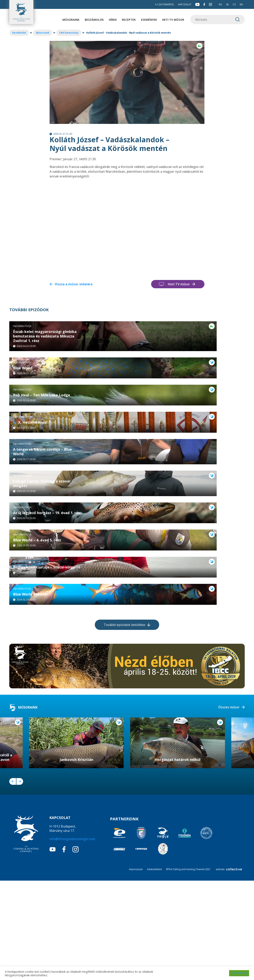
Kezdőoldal (19, 33)
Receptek (129, 20)
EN (241, 4)
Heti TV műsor (173, 20)
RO (221, 4)
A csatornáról (165, 4)
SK (227, 4)
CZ (234, 4)
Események (149, 20)
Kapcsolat (185, 4)
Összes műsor (229, 807)
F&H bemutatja (69, 33)
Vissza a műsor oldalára (74, 284)
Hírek (113, 20)
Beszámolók (94, 20)
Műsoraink (71, 20)
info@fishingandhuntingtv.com (72, 938)
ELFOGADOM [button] (239, 973)
